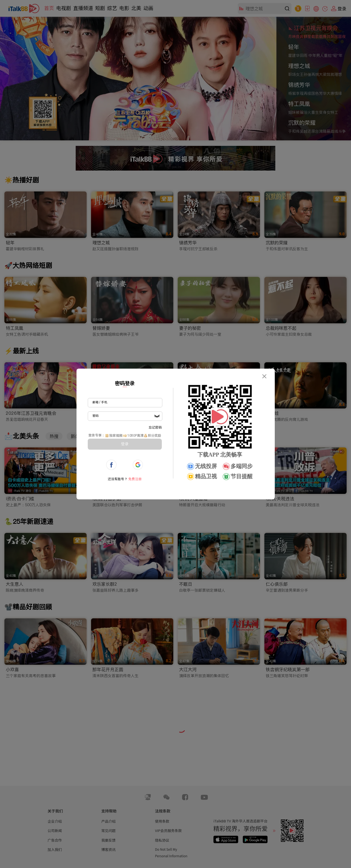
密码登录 (125, 383)
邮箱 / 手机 (100, 402)
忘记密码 (155, 427)
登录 (125, 444)
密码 (95, 416)
